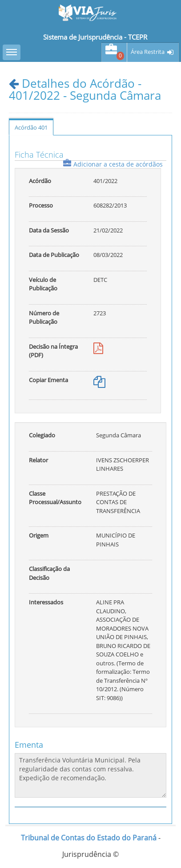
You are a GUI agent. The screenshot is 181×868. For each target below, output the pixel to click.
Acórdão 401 (31, 127)
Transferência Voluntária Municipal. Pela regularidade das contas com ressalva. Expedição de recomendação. (90, 775)
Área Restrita (148, 52)
